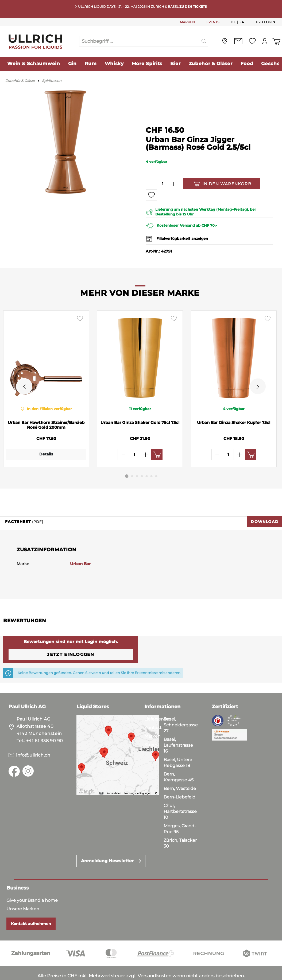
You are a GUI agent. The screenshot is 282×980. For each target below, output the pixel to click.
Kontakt (153, 712)
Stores (151, 729)
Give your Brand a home (32, 884)
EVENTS (213, 22)
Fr (242, 22)
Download (265, 506)
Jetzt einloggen (71, 638)
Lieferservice (158, 703)
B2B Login (266, 22)
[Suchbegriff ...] (140, 41)
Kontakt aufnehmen (31, 908)
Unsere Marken (23, 893)
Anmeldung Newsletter (111, 845)
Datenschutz (32, 975)
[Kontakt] (238, 41)
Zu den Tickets (193, 7)
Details (45, 454)
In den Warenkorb (222, 184)
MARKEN (187, 22)
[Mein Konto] (264, 41)
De (233, 22)
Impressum (64, 975)
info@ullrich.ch (33, 739)
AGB (8, 975)
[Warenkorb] (276, 41)
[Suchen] (204, 41)
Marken (152, 720)
